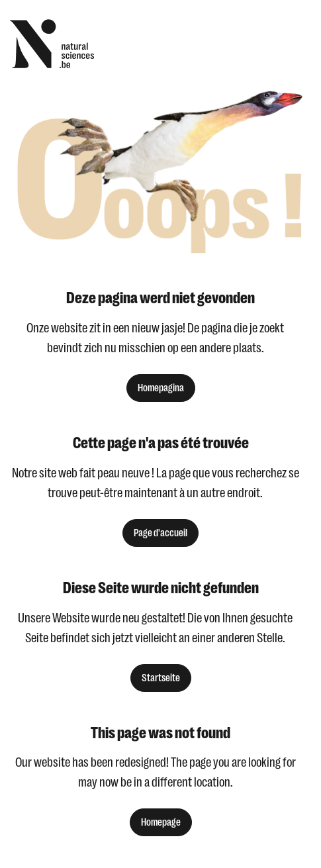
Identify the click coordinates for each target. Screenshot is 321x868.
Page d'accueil (160, 533)
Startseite (161, 678)
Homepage (161, 822)
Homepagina (161, 388)
